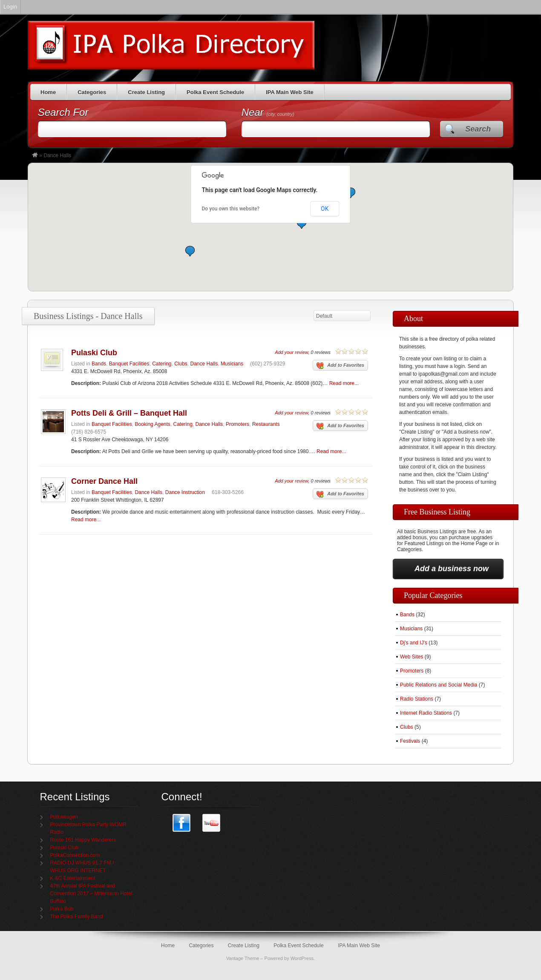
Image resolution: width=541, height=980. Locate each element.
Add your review (291, 352)
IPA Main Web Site (290, 92)
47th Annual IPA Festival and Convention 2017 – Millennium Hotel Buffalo (91, 894)
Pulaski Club (94, 353)
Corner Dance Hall (104, 481)
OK (325, 209)
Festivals (410, 741)
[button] (190, 251)
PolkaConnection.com (75, 855)
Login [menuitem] (10, 7)
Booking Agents (152, 424)
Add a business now (452, 569)
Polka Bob (62, 909)
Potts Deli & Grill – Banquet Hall (129, 413)
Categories (92, 92)
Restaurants (266, 424)
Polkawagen (64, 817)
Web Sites (412, 657)
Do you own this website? (231, 209)
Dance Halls (204, 364)
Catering (162, 364)
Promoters (237, 424)
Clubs (181, 364)
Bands (99, 364)
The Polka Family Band (77, 917)
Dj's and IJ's (414, 643)
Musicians (232, 364)
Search (478, 129)
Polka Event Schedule (215, 92)
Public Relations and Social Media (439, 685)
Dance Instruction (185, 492)
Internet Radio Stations (426, 713)
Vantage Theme (243, 958)
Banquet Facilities (129, 364)
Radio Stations (417, 699)
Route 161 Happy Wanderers (83, 840)
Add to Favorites (340, 366)
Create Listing (146, 92)
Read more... (344, 383)
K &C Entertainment (73, 878)
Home (48, 92)
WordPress (302, 958)
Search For (63, 112)
